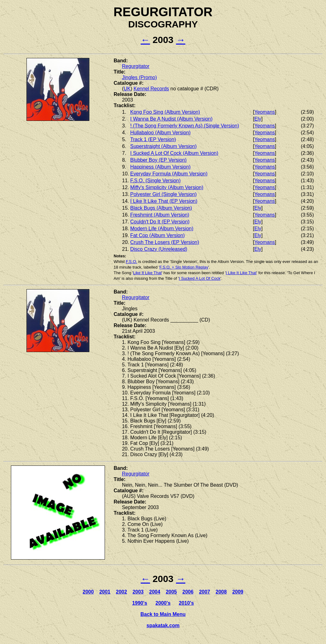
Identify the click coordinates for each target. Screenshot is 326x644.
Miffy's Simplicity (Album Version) (167, 187)
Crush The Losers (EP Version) (165, 242)
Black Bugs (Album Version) (161, 208)
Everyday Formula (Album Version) (169, 174)
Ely (258, 119)
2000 (88, 592)
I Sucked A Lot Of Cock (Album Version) (174, 153)
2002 (121, 592)
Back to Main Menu (163, 614)
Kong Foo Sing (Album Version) (165, 112)
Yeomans (265, 112)
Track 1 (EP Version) (153, 139)
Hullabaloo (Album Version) (160, 133)
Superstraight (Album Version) (163, 146)
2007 (205, 592)
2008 (221, 592)
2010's (186, 603)
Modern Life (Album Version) (162, 229)
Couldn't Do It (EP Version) (160, 222)
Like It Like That (147, 273)
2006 (188, 592)
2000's (163, 603)
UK (127, 89)
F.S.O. (131, 262)
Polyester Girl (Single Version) (163, 194)
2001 (105, 592)
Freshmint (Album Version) (160, 215)
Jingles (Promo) (139, 77)
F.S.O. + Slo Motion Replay (184, 267)
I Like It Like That (241, 273)
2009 (238, 592)
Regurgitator (136, 66)
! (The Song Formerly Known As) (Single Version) (184, 126)
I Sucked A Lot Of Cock (200, 278)
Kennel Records (151, 89)
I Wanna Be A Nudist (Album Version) (171, 119)
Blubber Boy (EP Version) (158, 160)
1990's (139, 603)
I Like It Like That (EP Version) (164, 201)
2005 (171, 592)
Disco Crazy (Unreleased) (159, 249)
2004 (155, 592)
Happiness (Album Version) (160, 167)
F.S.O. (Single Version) (155, 181)
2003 (138, 592)
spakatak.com (163, 625)
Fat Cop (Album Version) (157, 235)
